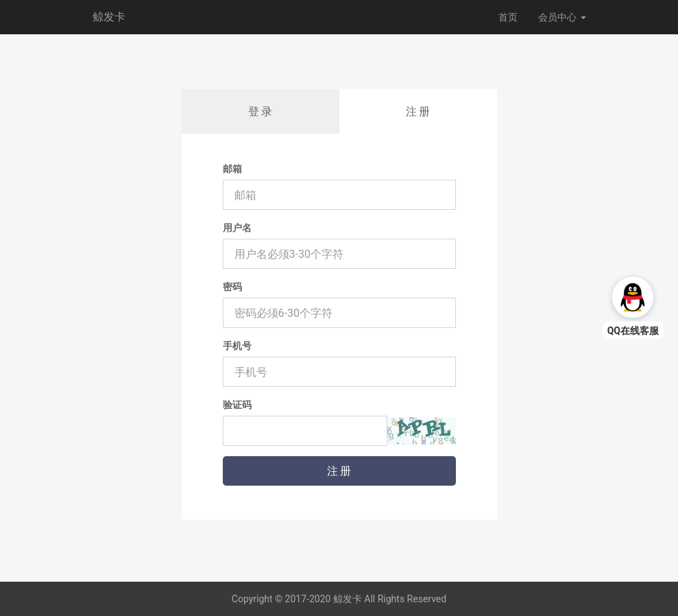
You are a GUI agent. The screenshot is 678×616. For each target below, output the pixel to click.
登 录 (261, 111)
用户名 (237, 228)
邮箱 (232, 169)
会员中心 (562, 17)
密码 (232, 287)
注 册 (418, 111)
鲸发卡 (109, 17)
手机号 (237, 346)
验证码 (237, 405)
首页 (508, 17)
